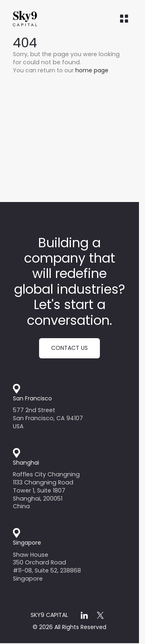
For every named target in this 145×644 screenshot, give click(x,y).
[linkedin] (84, 615)
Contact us (69, 348)
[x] (100, 615)
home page (92, 70)
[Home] (41, 19)
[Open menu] (124, 19)
